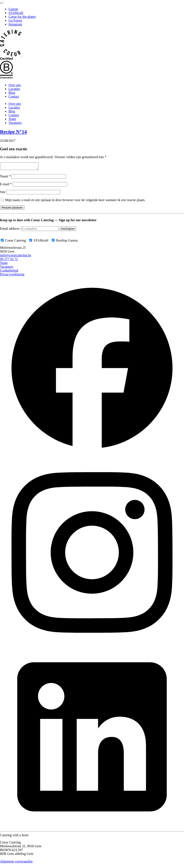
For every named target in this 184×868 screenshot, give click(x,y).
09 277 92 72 (9, 260)
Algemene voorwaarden (16, 863)
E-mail (6, 185)
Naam (5, 178)
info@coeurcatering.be (16, 256)
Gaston (13, 9)
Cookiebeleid (9, 272)
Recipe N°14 (13, 132)
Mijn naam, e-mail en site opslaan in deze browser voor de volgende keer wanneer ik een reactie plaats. (75, 201)
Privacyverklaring (12, 276)
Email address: (11, 230)
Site (3, 193)
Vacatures (15, 123)
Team (12, 119)
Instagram (15, 24)
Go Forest (15, 20)
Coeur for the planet (22, 17)
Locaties (14, 89)
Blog (12, 93)
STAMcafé (16, 13)
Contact (14, 96)
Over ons (15, 85)
